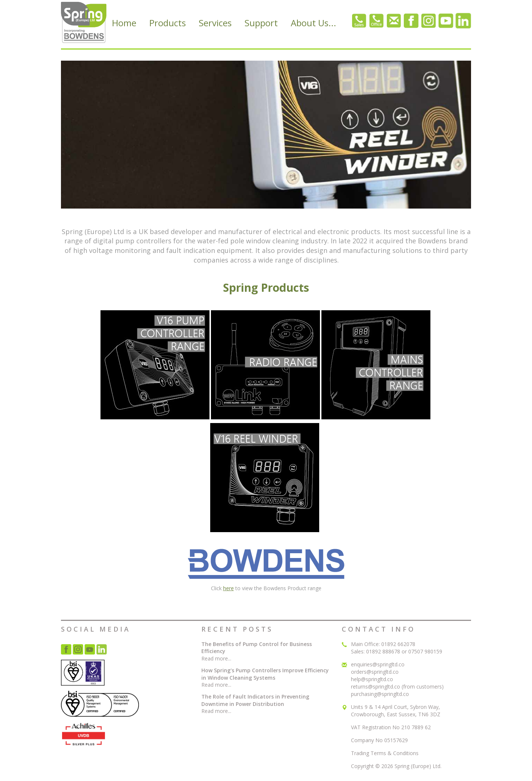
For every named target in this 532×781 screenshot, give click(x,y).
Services (215, 23)
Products (168, 23)
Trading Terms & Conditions (385, 753)
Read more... (216, 658)
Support (261, 23)
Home (124, 23)
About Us (313, 23)
